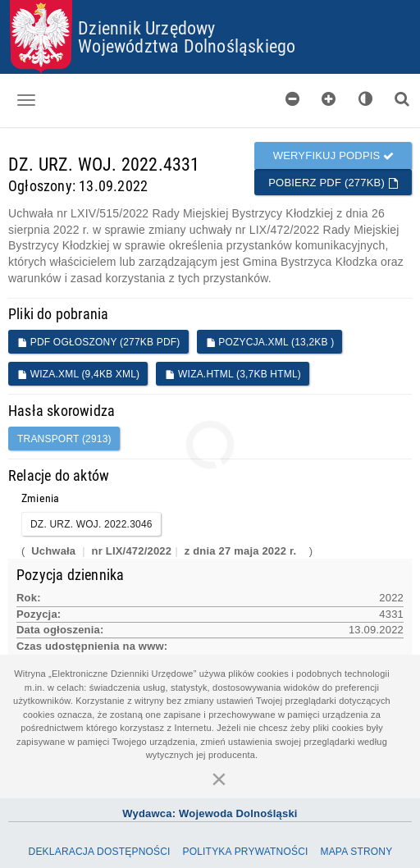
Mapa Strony (356, 852)
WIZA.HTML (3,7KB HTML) (233, 374)
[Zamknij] (219, 779)
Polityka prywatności (245, 852)
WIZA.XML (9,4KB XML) (78, 374)
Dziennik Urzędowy (146, 27)
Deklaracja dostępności (100, 852)
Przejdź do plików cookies (210, 0)
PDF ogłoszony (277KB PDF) (99, 342)
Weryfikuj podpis (334, 155)
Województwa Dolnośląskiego (187, 46)
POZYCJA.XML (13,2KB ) (270, 342)
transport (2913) (64, 439)
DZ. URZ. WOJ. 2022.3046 (91, 524)
